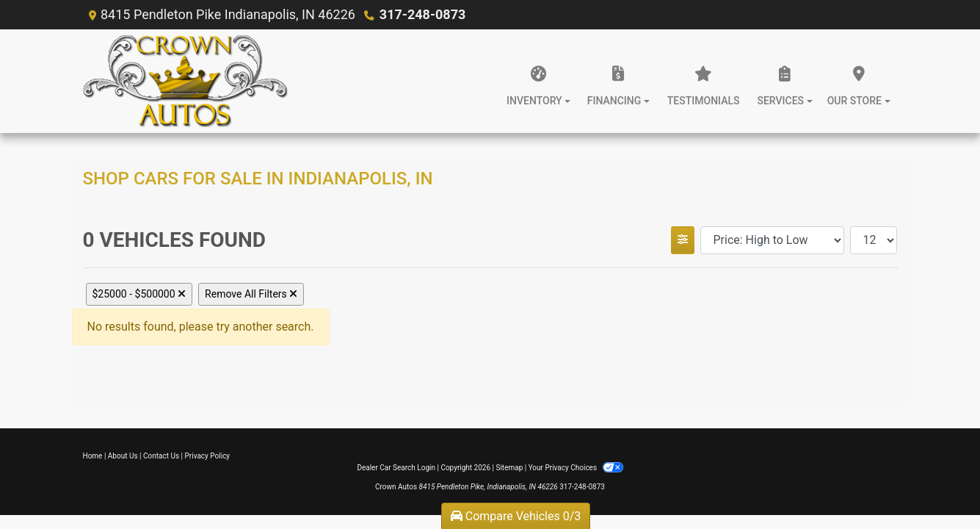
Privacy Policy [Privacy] (208, 456)
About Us (123, 456)
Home (93, 456)
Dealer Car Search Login (396, 468)
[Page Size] (874, 240)
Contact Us (161, 456)
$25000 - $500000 (139, 294)
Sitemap (509, 468)
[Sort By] (772, 240)
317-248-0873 (422, 14)
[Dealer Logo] (186, 81)
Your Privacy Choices (576, 468)
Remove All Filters (251, 294)
